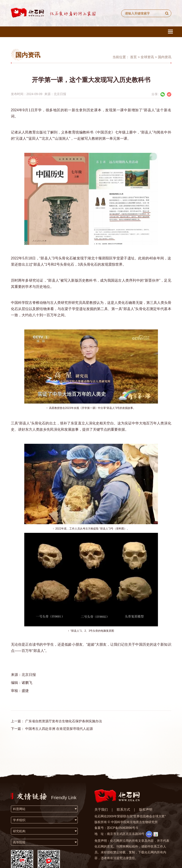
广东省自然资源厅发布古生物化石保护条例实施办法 (64, 721)
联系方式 (123, 809)
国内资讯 (165, 57)
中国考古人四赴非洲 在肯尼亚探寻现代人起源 (59, 729)
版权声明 (146, 809)
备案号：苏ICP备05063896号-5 (116, 828)
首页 (133, 57)
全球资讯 (147, 57)
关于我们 (101, 809)
